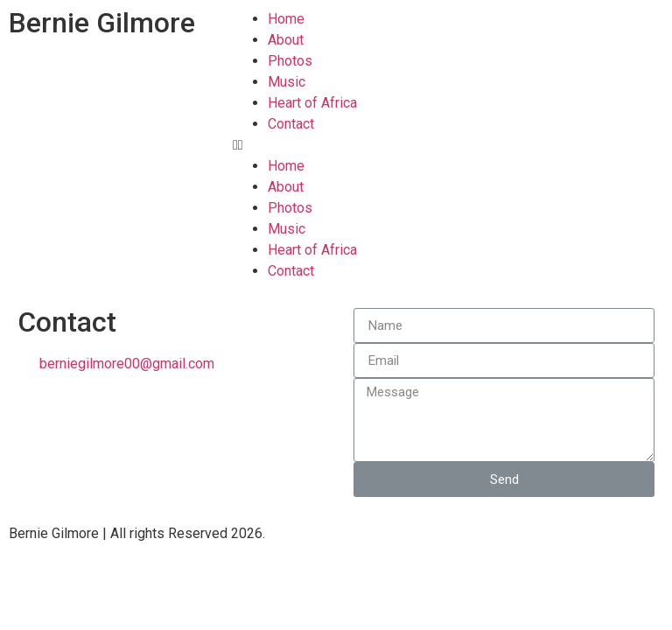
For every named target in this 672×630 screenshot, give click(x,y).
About (286, 40)
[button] (448, 145)
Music (287, 82)
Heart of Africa (312, 103)
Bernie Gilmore (102, 23)
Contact (291, 124)
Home (286, 19)
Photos (290, 61)
